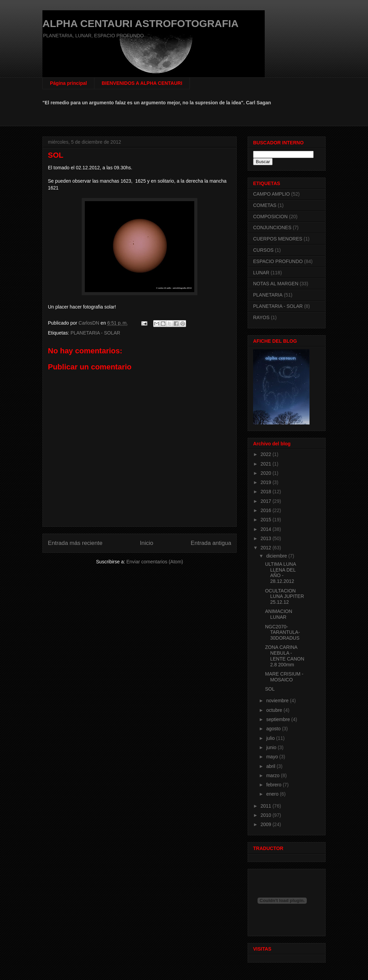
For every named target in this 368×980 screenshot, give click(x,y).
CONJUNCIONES (272, 227)
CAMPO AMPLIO (271, 194)
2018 (267, 492)
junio (272, 747)
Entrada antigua (211, 543)
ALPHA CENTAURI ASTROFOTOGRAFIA (140, 23)
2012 (267, 548)
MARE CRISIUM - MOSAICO (284, 677)
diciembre (277, 556)
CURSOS (263, 250)
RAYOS (261, 317)
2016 (267, 510)
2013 (267, 538)
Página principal (68, 83)
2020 (267, 473)
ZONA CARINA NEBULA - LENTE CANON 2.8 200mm (285, 656)
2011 (267, 806)
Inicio (147, 543)
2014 (267, 529)
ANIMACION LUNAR (279, 614)
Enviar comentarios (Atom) (155, 562)
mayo (273, 757)
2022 (267, 454)
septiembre (279, 719)
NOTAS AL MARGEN (276, 284)
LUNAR (261, 273)
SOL (270, 689)
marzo (273, 775)
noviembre (278, 701)
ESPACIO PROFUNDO (278, 261)
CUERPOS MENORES (278, 239)
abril (271, 766)
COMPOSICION (270, 217)
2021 (267, 464)
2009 (267, 824)
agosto (274, 729)
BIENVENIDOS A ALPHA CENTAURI (142, 83)
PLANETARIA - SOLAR (95, 333)
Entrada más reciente (75, 543)
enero (273, 794)
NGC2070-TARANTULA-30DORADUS (282, 632)
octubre (275, 710)
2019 (267, 482)
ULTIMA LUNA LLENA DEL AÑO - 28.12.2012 (280, 573)
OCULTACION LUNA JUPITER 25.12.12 (285, 597)
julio (271, 738)
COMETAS (265, 205)
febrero (274, 785)
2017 (267, 501)
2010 (267, 815)
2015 (267, 520)
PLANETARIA (268, 295)
